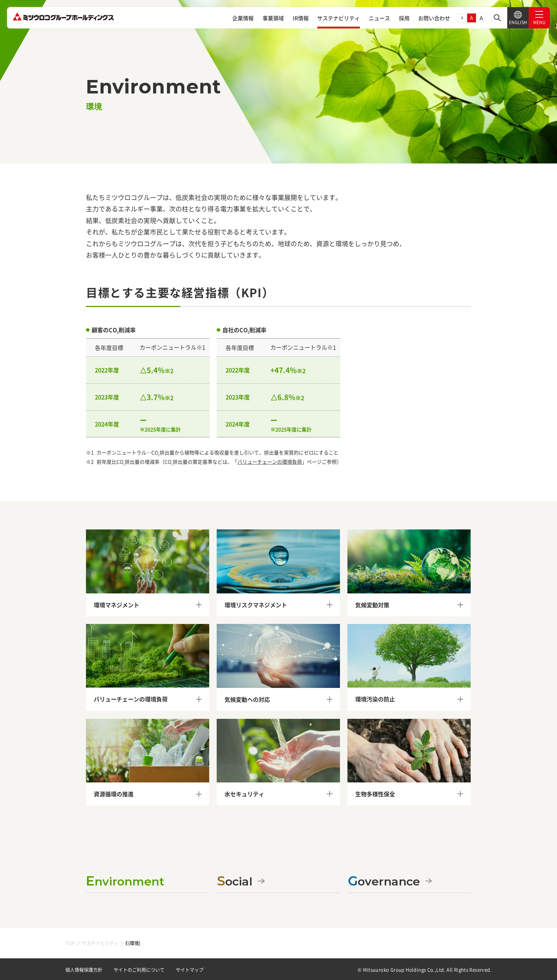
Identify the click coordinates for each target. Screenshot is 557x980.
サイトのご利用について (139, 970)
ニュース (379, 18)
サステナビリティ (339, 18)
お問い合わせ (434, 18)
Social (235, 881)
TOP (70, 943)
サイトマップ (190, 970)
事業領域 (273, 18)
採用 (404, 18)
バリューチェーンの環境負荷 (270, 462)
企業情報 (243, 18)
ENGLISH (518, 18)
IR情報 (301, 18)
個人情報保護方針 (84, 970)
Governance (384, 881)
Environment (125, 881)
